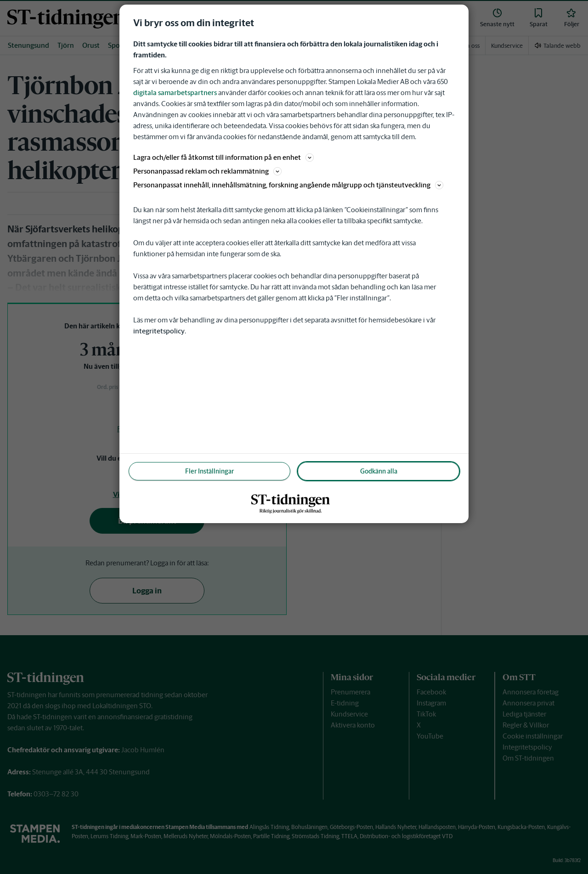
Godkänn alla (379, 471)
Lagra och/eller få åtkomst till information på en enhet (223, 157)
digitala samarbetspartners (175, 93)
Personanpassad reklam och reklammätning (207, 171)
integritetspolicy (159, 331)
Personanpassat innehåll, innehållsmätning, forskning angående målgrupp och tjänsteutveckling (288, 185)
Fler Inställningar (209, 471)
